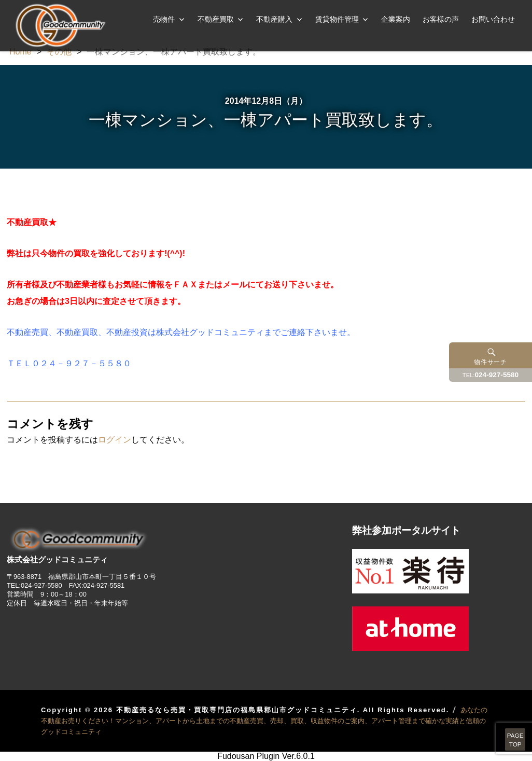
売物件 (164, 19)
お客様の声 (441, 19)
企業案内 (396, 19)
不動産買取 (216, 19)
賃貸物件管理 (337, 19)
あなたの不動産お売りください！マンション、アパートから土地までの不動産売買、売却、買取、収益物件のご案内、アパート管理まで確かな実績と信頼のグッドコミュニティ (264, 721)
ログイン (115, 440)
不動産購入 (274, 19)
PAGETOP (502, 730)
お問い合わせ (493, 19)
